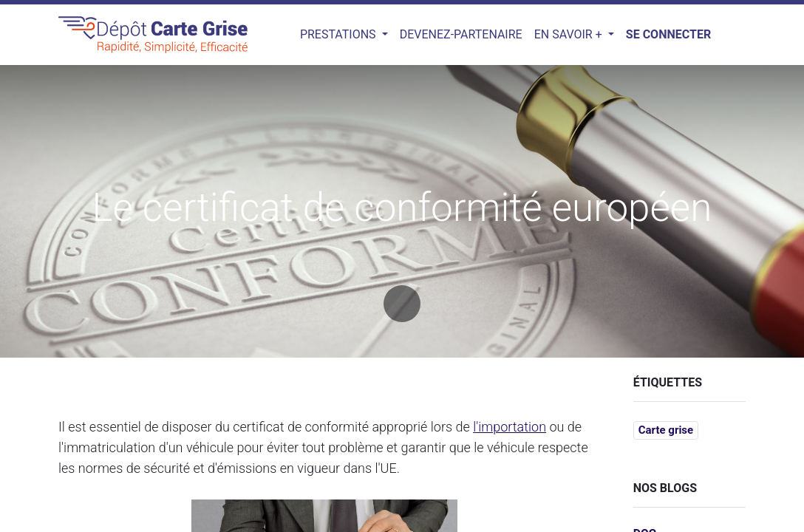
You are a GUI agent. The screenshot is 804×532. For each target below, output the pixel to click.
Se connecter (668, 34)
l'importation (510, 427)
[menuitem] (461, 35)
